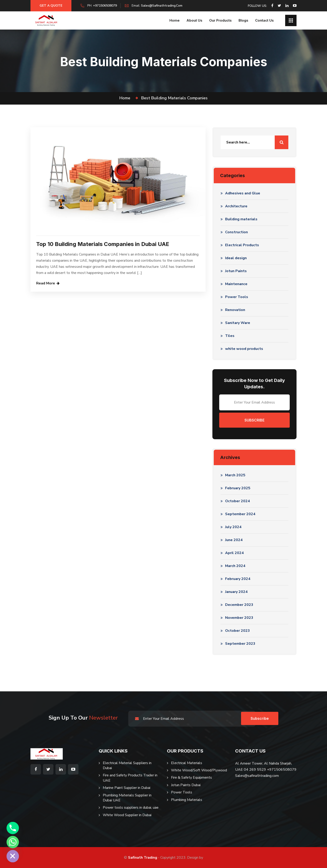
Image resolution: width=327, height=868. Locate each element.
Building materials (241, 219)
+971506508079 (105, 6)
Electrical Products (242, 245)
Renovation (235, 310)
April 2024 (234, 553)
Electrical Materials (187, 763)
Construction (236, 232)
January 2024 (236, 592)
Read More (46, 283)
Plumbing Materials (187, 800)
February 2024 (238, 579)
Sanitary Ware (238, 323)
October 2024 (238, 501)
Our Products (220, 20)
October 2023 (238, 631)
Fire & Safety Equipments (191, 778)
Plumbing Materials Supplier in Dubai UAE (127, 798)
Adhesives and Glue (243, 193)
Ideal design (236, 258)
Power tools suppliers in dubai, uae (131, 808)
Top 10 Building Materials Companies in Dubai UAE (103, 244)
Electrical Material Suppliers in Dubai (127, 765)
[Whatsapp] (13, 842)
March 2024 (235, 566)
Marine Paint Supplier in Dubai (127, 788)
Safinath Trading (143, 858)
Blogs (243, 20)
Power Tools (237, 297)
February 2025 (238, 488)
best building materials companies (174, 98)
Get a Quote (51, 6)
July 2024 (233, 527)
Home (175, 20)
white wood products (244, 349)
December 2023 (239, 605)
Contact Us (264, 20)
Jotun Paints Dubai (186, 785)
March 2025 (235, 475)
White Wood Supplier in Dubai (127, 815)
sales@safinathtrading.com (162, 6)
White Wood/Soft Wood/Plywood (199, 770)
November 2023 (239, 618)
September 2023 (240, 644)
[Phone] (13, 828)
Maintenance (236, 284)
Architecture (236, 206)
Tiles (230, 336)
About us (194, 20)
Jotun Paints (236, 271)
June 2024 (234, 540)
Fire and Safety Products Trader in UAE (130, 778)
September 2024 (240, 514)
